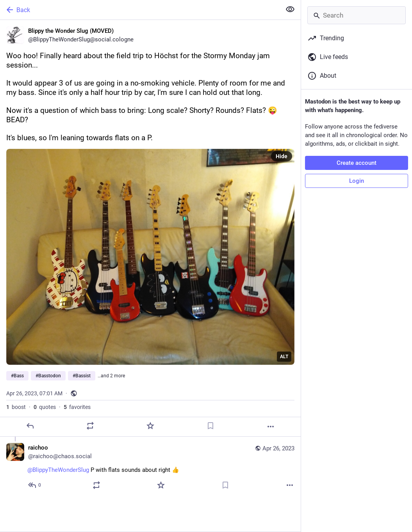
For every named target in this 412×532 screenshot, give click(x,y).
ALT (284, 357)
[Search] (357, 15)
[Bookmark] (210, 426)
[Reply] (30, 426)
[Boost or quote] (90, 426)
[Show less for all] (290, 9)
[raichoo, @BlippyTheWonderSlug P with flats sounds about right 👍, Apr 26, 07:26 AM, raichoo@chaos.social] (150, 467)
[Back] (140, 10)
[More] (271, 427)
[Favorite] (150, 426)
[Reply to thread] (35, 485)
